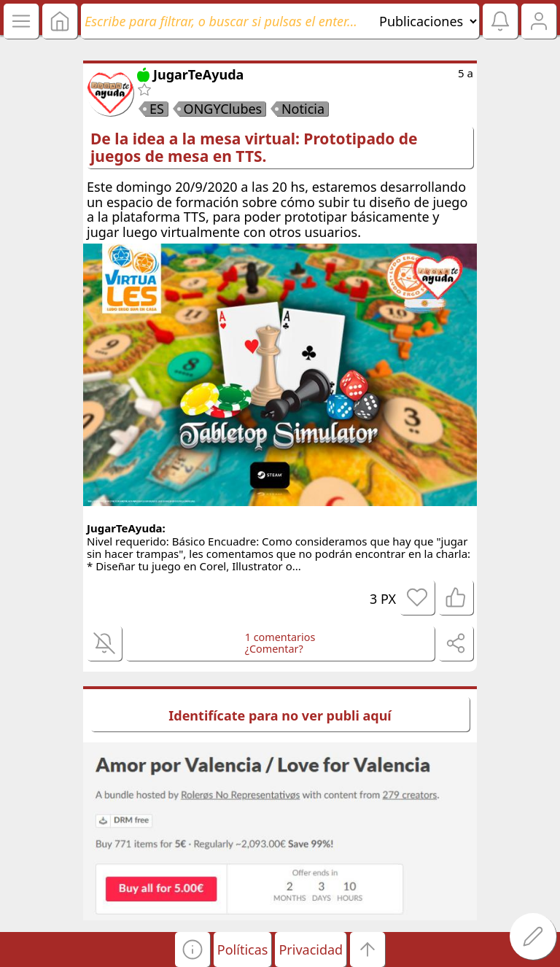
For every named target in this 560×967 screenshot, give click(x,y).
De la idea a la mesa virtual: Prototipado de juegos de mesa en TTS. (254, 147)
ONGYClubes (223, 109)
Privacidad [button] (311, 949)
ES (157, 109)
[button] (192, 949)
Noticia (303, 109)
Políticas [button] (243, 949)
